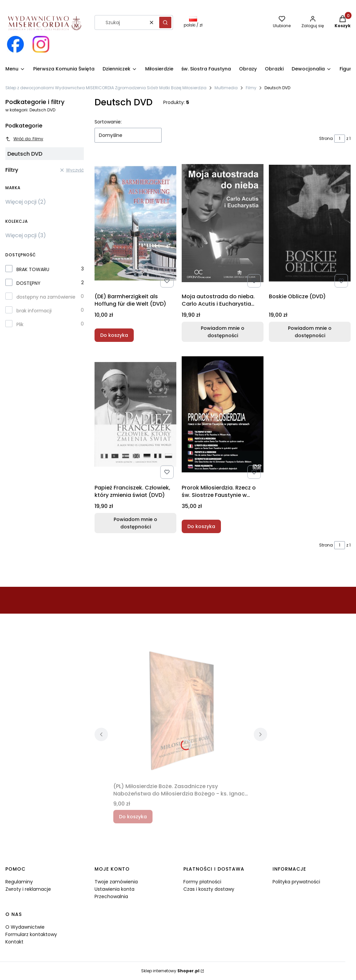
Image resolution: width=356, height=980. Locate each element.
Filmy (251, 88)
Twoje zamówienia (116, 882)
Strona (326, 138)
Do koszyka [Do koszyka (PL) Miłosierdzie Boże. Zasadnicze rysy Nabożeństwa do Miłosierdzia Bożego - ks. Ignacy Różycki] (133, 817)
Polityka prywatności (296, 882)
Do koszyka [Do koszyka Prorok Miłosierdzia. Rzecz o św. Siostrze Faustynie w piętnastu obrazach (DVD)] (201, 526)
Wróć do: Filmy (24, 139)
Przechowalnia (111, 896)
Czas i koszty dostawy (209, 889)
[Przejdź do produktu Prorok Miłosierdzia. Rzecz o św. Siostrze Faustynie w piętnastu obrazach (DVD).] (223, 414)
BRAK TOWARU (33, 269)
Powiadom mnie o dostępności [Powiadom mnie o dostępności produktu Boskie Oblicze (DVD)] (310, 332)
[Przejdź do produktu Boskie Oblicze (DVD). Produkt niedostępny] (310, 223)
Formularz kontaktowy (31, 934)
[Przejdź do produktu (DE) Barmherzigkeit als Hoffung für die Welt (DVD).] (135, 223)
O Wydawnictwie (25, 927)
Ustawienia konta (114, 889)
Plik (20, 324)
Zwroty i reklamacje (28, 889)
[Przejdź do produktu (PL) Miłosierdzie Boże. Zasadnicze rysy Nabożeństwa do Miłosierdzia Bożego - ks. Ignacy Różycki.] (181, 713)
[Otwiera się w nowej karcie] (15, 44)
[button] (165, 22)
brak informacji (34, 311)
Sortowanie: (108, 122)
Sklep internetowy (170, 971)
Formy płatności (202, 882)
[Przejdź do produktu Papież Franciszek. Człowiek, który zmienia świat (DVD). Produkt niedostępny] (135, 414)
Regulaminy (19, 882)
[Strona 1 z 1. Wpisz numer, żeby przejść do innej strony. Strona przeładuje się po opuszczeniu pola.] (340, 139)
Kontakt (14, 942)
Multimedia (226, 88)
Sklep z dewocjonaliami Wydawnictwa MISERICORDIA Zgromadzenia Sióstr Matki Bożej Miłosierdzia (106, 88)
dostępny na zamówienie (46, 297)
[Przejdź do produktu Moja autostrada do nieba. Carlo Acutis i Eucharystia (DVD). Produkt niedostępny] (223, 223)
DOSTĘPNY (28, 283)
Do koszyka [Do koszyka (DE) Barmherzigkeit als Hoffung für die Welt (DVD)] (114, 335)
